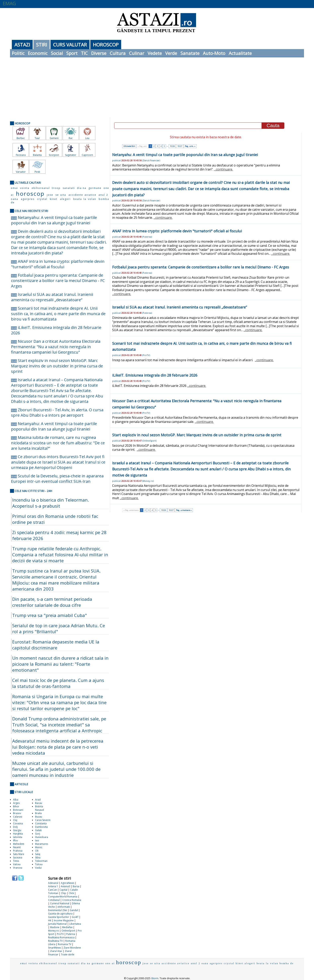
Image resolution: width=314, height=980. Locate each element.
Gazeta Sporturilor (59, 917)
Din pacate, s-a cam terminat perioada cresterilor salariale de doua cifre (52, 602)
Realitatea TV (55, 941)
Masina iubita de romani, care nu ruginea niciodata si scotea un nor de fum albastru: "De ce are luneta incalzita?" (58, 443)
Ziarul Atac (56, 951)
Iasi (37, 840)
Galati (38, 830)
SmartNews (54, 948)
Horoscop (106, 45)
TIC (84, 53)
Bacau (39, 803)
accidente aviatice (82, 195)
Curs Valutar (70, 45)
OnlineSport (68, 931)
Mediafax (67, 927)
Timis (16, 861)
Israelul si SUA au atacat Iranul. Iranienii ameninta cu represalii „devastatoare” (52, 297)
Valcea (17, 864)
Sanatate (190, 53)
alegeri (65, 199)
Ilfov (15, 840)
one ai (110, 963)
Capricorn (87, 155)
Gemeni (54, 138)
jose (50, 195)
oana (15, 199)
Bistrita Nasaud (39, 808)
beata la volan (85, 199)
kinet (54, 199)
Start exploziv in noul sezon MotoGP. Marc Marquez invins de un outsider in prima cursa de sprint (57, 366)
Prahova (18, 851)
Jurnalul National (57, 924)
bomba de (287, 963)
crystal (42, 199)
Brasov (17, 813)
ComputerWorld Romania (63, 897)
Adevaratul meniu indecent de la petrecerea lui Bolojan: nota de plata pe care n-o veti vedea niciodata (58, 747)
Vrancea (18, 868)
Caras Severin (43, 820)
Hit (50, 920)
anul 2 (103, 195)
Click (71, 893)
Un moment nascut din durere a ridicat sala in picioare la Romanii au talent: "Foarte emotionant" (60, 664)
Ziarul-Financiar (151, 160)
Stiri (42, 45)
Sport (72, 53)
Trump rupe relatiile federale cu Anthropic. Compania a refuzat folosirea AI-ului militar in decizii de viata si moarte (60, 555)
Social (57, 53)
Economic (38, 53)
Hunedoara (42, 837)
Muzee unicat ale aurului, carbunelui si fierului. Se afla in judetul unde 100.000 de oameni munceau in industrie (56, 769)
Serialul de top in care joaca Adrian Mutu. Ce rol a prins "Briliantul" (59, 628)
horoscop (30, 194)
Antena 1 (53, 886)
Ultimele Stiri (129, 146)
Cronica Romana (72, 900)
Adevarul (53, 883)
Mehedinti (19, 844)
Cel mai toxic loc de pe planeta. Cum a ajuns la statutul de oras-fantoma (58, 683)
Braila (38, 813)
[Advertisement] (157, 87)
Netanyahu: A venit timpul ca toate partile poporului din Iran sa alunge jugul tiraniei (54, 220)
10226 (172, 146)
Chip (63, 893)
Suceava (18, 857)
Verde (171, 53)
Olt (37, 851)
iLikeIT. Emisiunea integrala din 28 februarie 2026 (155, 375)
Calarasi (18, 817)
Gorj (38, 834)
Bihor (16, 806)
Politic (18, 53)
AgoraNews (67, 883)
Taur (37, 138)
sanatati (69, 188)
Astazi (22, 45)
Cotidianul (54, 900)
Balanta (37, 155)
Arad (38, 800)
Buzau (39, 817)
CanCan (52, 890)
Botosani (18, 810)
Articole (21, 784)
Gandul (74, 910)
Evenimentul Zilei (58, 910)
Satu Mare (19, 854)
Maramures (42, 844)
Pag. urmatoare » (184, 510)
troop (56, 188)
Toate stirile (68, 954)
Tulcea (39, 864)
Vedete (155, 53)
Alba (16, 800)
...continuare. (223, 169)
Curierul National (60, 903)
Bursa (76, 886)
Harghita (18, 834)
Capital (63, 890)
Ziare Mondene (72, 948)
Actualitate (240, 53)
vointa (25, 188)
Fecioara (21, 155)
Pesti (37, 172)
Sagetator (71, 155)
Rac (71, 138)
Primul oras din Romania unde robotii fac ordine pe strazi (55, 519)
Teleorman (41, 861)
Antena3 (65, 886)
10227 (180, 146)
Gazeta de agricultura (60, 914)
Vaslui (38, 868)
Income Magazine (64, 920)
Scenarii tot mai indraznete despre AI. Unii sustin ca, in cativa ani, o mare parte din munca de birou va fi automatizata (58, 314)
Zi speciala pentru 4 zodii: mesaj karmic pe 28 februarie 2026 (59, 535)
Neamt (17, 847)
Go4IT (75, 917)
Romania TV (65, 944)
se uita (61, 195)
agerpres (28, 199)
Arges (16, 803)
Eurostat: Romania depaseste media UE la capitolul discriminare (56, 645)
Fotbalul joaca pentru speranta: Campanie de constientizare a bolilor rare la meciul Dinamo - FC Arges (58, 281)
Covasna (18, 823)
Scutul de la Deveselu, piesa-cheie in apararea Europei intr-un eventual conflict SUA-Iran (57, 479)
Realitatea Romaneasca (61, 937)
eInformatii (64, 907)
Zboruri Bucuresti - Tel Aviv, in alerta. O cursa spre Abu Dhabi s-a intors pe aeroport (57, 412)
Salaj (38, 854)
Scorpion (54, 155)
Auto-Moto (214, 53)
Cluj (15, 820)
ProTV (60, 934)
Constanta (41, 823)
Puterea (71, 934)
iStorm (155, 978)
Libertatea (75, 924)
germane (95, 188)
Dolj (15, 827)
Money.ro (53, 931)
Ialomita (18, 837)
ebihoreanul (41, 188)
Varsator (21, 172)
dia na (82, 188)
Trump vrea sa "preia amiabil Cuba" (50, 615)
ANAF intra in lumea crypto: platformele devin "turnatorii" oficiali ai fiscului (58, 264)
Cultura (118, 53)
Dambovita (41, 827)
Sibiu (38, 857)
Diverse (99, 53)
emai (14, 188)
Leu (87, 138)
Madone (55, 927)
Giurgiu (17, 830)
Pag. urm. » (190, 146)
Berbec (21, 138)
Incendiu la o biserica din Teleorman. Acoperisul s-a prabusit (51, 503)
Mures (39, 847)
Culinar (137, 53)
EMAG (9, 3)
